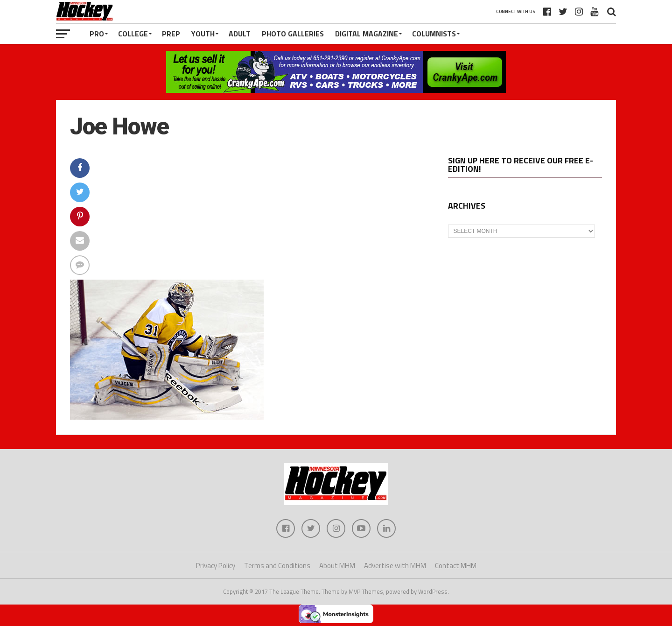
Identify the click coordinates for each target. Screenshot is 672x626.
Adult (240, 34)
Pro (97, 34)
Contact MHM (456, 566)
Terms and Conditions (277, 566)
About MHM (337, 566)
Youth (203, 34)
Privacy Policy (216, 566)
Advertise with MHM (395, 566)
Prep (171, 34)
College (133, 34)
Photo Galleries (293, 34)
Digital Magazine (367, 34)
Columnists (434, 34)
